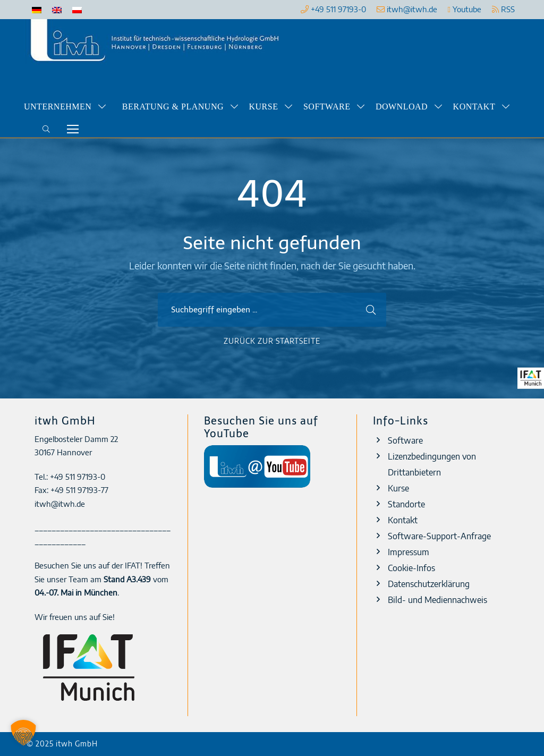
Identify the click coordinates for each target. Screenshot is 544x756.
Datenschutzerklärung (429, 584)
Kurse (264, 107)
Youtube (465, 9)
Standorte (406, 504)
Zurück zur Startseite (272, 341)
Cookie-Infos (411, 568)
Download (402, 107)
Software (327, 107)
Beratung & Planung (173, 107)
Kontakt (474, 107)
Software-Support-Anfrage (439, 536)
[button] (23, 733)
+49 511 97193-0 (338, 9)
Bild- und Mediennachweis (437, 600)
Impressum (409, 552)
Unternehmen (58, 107)
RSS (503, 9)
